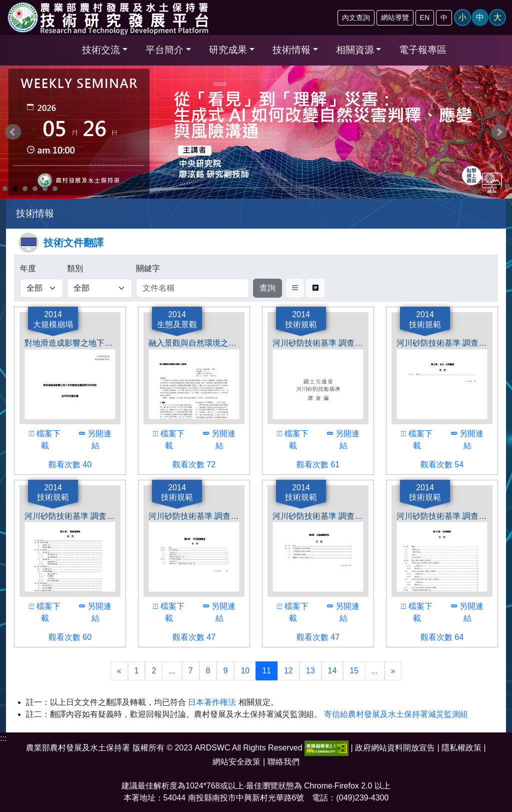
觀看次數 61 (306, 464)
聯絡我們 (283, 762)
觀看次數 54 (430, 464)
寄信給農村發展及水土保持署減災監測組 (396, 714)
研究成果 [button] (228, 50)
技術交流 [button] (101, 50)
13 (310, 671)
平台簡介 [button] (164, 50)
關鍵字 (148, 268)
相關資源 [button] (355, 50)
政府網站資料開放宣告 (395, 748)
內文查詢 (356, 18)
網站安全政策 (236, 762)
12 (288, 671)
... (172, 671)
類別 (75, 268)
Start (499, 187)
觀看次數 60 (58, 636)
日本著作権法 (212, 702)
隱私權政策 (461, 748)
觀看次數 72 (182, 464)
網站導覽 (395, 18)
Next (499, 132)
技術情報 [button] (291, 50)
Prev (13, 132)
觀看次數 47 (182, 636)
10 (245, 671)
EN (425, 18)
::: (65, 50)
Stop (507, 187)
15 (354, 671)
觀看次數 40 (58, 464)
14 (332, 671)
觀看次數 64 (430, 636)
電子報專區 (423, 50)
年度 (28, 268)
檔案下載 (43, 439)
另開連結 (94, 439)
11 (266, 671)
